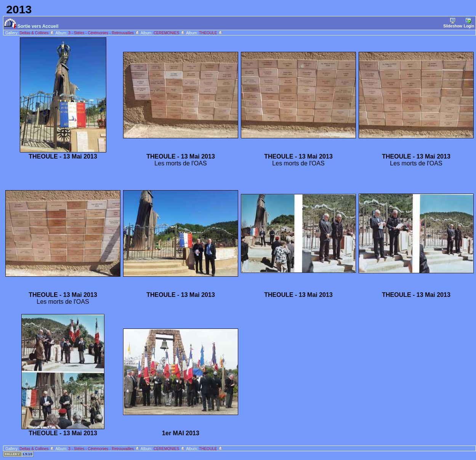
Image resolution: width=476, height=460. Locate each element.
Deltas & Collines (37, 33)
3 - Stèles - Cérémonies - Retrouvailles (104, 33)
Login (469, 23)
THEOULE (211, 33)
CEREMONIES (169, 33)
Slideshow (453, 23)
